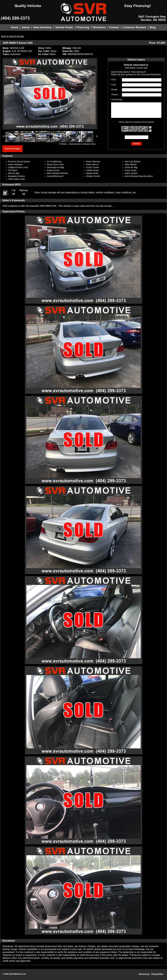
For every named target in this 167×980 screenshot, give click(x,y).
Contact (114, 27)
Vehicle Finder (64, 27)
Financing (83, 27)
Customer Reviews (134, 27)
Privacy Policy (157, 974)
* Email (114, 89)
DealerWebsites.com (18, 974)
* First (113, 80)
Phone (114, 94)
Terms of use (144, 974)
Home (15, 27)
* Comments (116, 99)
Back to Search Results (13, 36)
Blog (153, 27)
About (26, 27)
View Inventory (42, 27)
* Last (113, 84)
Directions (99, 27)
